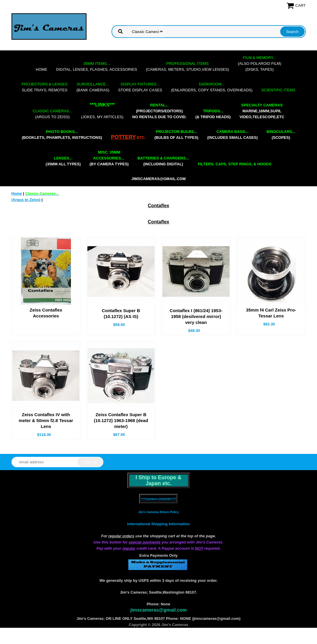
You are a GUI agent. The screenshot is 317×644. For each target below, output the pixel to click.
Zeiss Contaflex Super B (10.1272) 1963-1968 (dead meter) (121, 420)
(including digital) (163, 161)
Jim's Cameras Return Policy (158, 512)
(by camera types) (109, 158)
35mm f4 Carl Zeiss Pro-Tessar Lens (271, 313)
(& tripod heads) (213, 114)
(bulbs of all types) (176, 135)
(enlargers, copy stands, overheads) (212, 87)
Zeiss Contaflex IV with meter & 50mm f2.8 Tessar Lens (46, 420)
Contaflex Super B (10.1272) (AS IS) (121, 313)
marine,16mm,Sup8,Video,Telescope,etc (262, 111)
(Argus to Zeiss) (52, 114)
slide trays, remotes (45, 87)
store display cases (140, 87)
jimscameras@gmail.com (158, 179)
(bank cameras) (93, 87)
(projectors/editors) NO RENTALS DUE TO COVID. (159, 111)
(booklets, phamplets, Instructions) (62, 135)
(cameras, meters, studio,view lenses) (187, 66)
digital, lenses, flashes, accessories (97, 66)
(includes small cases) (233, 135)
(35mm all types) (63, 161)
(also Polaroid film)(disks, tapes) (259, 64)
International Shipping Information (158, 524)
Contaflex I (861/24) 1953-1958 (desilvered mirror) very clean (196, 316)
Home (42, 69)
